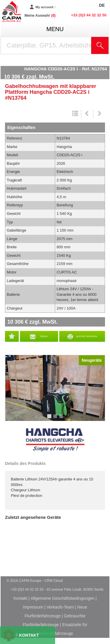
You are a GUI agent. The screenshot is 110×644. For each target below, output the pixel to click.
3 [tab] (62, 419)
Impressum (33, 607)
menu (55, 29)
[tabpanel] (55, 388)
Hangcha (55, 440)
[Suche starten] (100, 45)
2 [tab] (56, 419)
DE (102, 5)
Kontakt (20, 598)
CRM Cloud (54, 581)
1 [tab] (50, 419)
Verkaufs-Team (60, 607)
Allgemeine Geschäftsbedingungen (63, 598)
